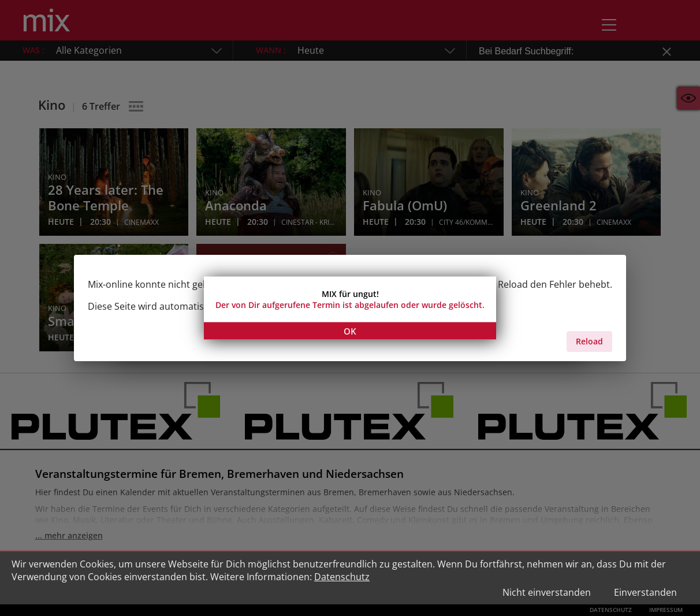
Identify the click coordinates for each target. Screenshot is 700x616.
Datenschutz (342, 577)
